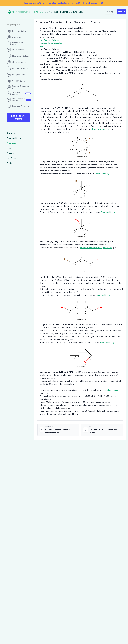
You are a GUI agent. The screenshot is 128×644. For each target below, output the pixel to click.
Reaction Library (14, 138)
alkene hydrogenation (100, 129)
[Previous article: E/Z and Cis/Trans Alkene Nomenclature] (58, 430)
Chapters (12, 143)
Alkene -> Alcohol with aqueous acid (96, 248)
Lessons (11, 148)
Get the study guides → (89, 3)
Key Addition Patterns (49, 40)
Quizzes (11, 153)
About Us (11, 133)
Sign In (121, 12)
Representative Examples (51, 43)
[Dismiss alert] (102, 3)
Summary (44, 46)
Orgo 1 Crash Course (18, 118)
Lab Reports (12, 158)
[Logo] (19, 12)
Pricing (10, 163)
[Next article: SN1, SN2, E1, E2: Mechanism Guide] (102, 430)
